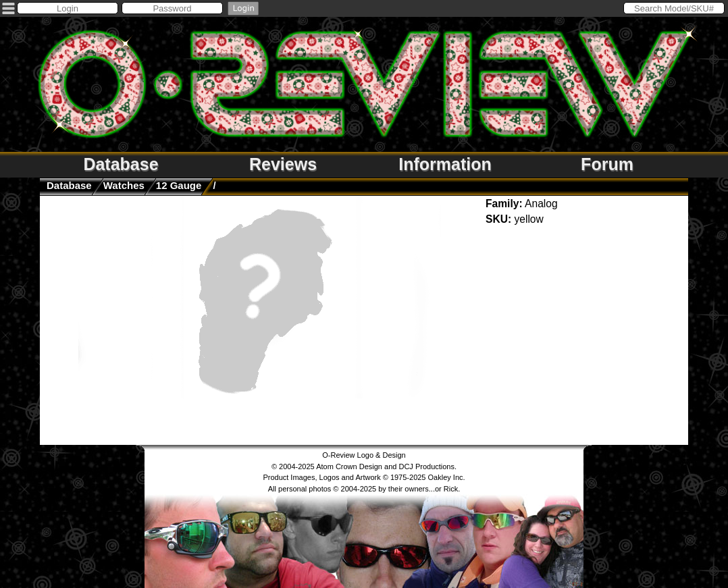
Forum (607, 164)
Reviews (283, 164)
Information (445, 164)
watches (124, 185)
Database (121, 164)
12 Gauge (179, 185)
